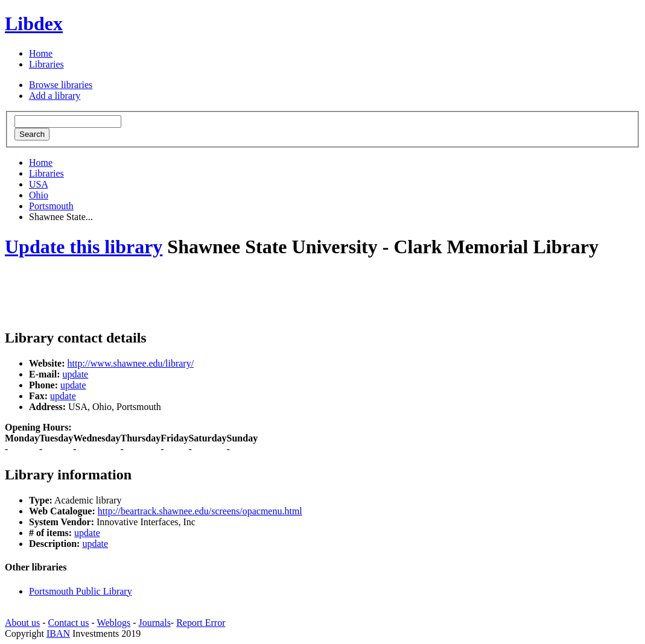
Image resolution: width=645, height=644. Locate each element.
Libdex (34, 24)
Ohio (39, 195)
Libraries (46, 64)
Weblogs (114, 623)
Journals (155, 623)
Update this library (84, 247)
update (76, 374)
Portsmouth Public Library (81, 591)
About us (22, 623)
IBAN (58, 633)
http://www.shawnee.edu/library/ (131, 363)
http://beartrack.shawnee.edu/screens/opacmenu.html (200, 511)
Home (41, 53)
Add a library (55, 96)
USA (38, 184)
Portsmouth (51, 206)
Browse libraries (61, 85)
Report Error (201, 623)
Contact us (69, 623)
